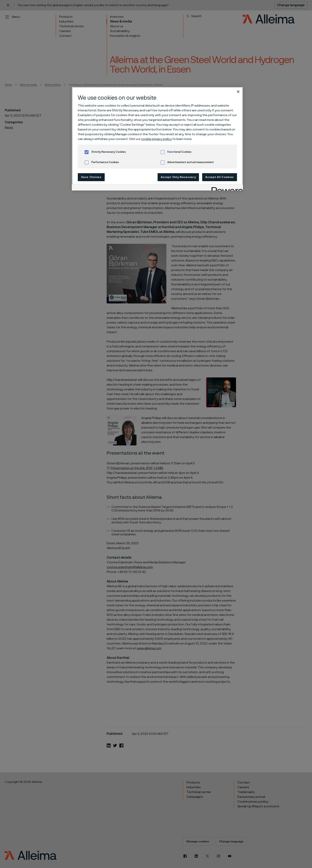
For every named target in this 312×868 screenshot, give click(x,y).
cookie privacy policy (156, 139)
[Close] (238, 92)
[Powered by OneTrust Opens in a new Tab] (226, 188)
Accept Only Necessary (178, 177)
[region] (157, 139)
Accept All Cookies (220, 177)
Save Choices (91, 177)
